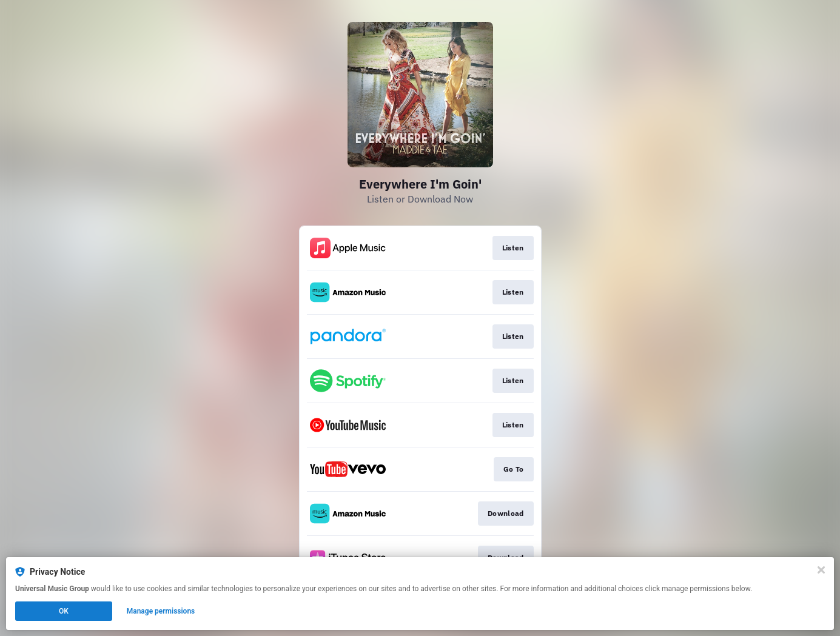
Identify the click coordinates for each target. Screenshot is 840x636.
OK (64, 611)
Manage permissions (161, 611)
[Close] (821, 570)
